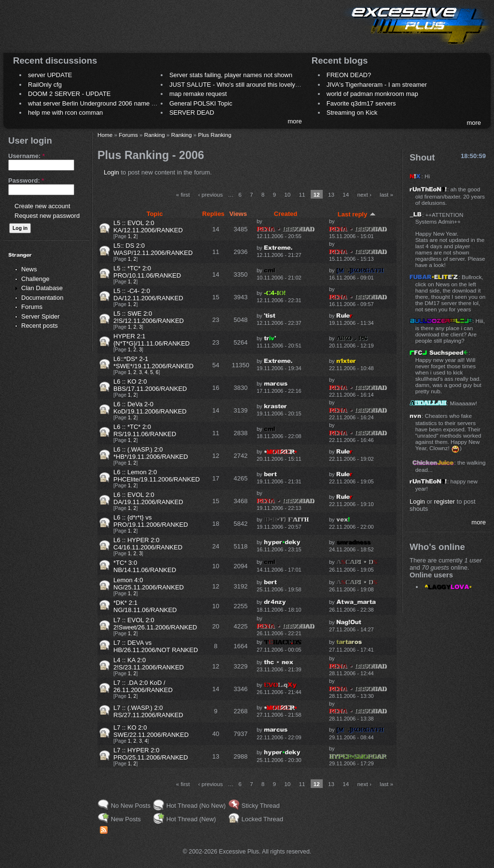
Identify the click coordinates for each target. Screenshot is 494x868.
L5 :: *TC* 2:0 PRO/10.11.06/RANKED (147, 272)
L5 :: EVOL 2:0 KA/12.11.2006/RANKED (148, 227)
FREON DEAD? (349, 75)
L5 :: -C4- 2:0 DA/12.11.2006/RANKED (148, 294)
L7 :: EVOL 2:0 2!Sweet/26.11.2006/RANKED (155, 624)
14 (346, 194)
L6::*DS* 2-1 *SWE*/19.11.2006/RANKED (153, 362)
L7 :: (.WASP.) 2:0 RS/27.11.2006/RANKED (148, 711)
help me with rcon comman (65, 113)
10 (287, 194)
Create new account (42, 206)
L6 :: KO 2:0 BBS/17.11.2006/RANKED (150, 385)
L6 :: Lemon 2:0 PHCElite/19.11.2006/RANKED (157, 476)
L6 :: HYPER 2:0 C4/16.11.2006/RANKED (148, 544)
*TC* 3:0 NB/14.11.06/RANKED (145, 566)
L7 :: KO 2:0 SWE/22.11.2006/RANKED (151, 731)
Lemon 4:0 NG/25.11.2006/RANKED (149, 584)
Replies (213, 214)
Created (286, 214)
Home (105, 135)
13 (331, 194)
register (445, 501)
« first (183, 194)
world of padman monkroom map (372, 94)
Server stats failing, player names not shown (231, 75)
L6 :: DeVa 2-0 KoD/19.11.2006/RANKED (150, 408)
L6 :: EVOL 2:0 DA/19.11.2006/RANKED (148, 498)
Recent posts (40, 326)
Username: (27, 156)
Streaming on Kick (352, 113)
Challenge (35, 279)
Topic (155, 214)
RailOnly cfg (45, 85)
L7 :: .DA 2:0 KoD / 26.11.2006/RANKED (143, 686)
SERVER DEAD (192, 113)
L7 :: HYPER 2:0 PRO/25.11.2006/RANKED (151, 754)
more (295, 121)
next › (364, 194)
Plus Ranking (215, 135)
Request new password (47, 216)
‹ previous (211, 194)
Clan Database (42, 288)
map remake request (198, 94)
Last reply (357, 214)
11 (302, 194)
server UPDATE (50, 75)
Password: (26, 180)
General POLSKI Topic (201, 103)
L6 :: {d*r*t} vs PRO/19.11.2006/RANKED (151, 521)
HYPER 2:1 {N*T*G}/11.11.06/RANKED (151, 340)
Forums (32, 307)
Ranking (155, 135)
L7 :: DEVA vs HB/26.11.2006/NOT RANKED (156, 646)
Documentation (42, 298)
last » (386, 194)
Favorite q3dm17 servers (361, 103)
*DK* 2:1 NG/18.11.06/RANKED (145, 606)
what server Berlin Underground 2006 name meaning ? (104, 103)
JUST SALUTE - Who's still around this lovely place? (242, 85)
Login (111, 172)
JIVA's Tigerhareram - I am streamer (377, 85)
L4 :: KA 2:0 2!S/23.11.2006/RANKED (149, 664)
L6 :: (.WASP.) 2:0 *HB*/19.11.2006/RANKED (151, 453)
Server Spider (40, 316)
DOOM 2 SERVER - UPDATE (69, 94)
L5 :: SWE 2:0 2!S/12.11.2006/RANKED (149, 317)
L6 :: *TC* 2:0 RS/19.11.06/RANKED (145, 430)
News (29, 269)
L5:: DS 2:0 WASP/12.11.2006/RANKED (153, 249)
